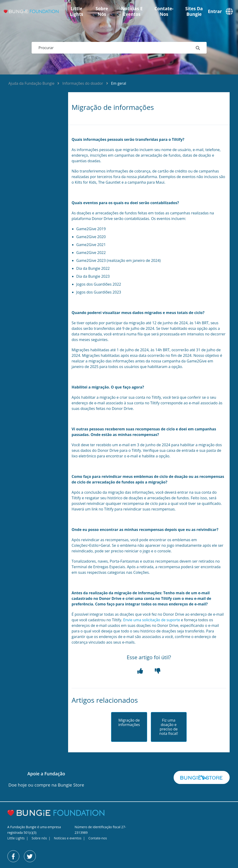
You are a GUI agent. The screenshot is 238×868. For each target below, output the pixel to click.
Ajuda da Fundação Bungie (31, 83)
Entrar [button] (215, 12)
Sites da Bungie (194, 11)
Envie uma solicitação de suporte (152, 620)
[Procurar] (119, 48)
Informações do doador (83, 83)
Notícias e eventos (132, 11)
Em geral (119, 83)
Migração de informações (129, 723)
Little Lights (76, 11)
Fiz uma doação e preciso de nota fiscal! (169, 727)
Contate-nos (164, 11)
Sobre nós (102, 11)
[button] (140, 671)
